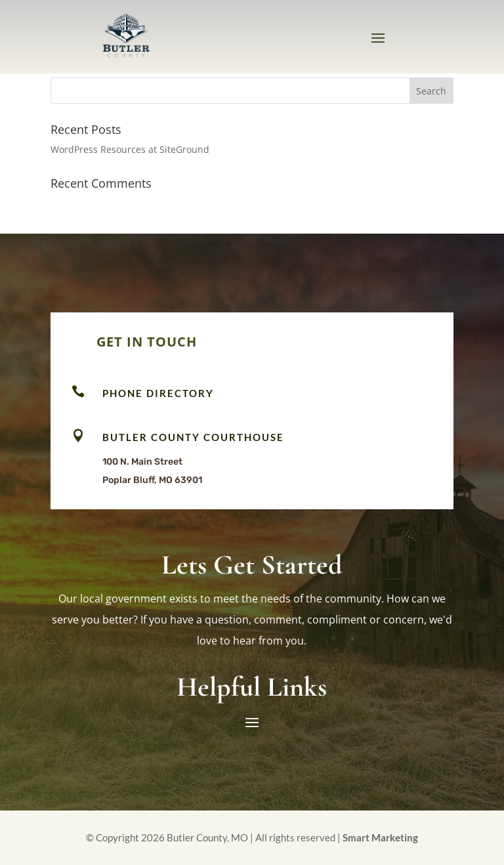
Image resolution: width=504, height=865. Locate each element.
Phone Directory (158, 393)
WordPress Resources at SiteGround (130, 149)
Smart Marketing (380, 837)
